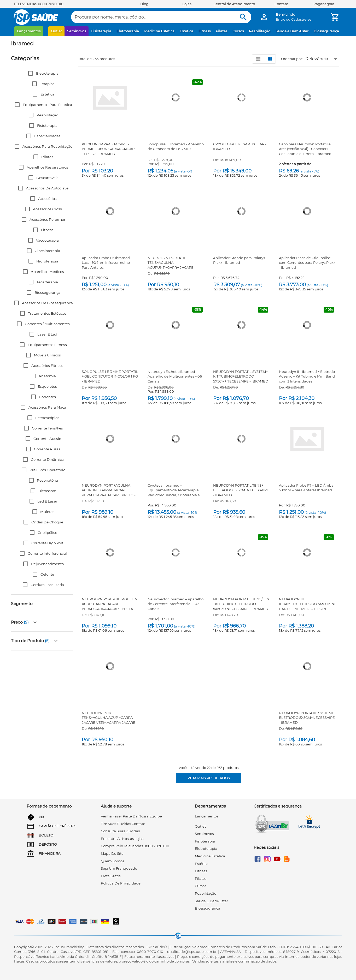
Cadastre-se (301, 19)
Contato (281, 4)
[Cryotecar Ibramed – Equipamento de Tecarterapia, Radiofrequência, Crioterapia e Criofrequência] (176, 439)
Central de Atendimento (234, 4)
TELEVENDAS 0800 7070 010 (39, 4)
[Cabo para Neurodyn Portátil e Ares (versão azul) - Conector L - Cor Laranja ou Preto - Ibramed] (307, 98)
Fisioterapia (101, 31)
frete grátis (111, 876)
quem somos (112, 861)
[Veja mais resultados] (209, 778)
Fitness (205, 31)
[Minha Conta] (264, 17)
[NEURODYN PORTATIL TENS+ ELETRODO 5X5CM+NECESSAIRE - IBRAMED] (241, 439)
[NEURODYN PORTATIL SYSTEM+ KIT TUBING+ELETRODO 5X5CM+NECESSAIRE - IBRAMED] (241, 325)
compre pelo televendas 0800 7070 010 (135, 846)
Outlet (56, 31)
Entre (281, 19)
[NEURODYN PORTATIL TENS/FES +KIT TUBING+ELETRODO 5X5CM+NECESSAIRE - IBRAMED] (241, 553)
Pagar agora (324, 4)
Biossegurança (326, 31)
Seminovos (77, 31)
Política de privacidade (121, 883)
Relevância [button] (317, 59)
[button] (42, 73)
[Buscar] (243, 17)
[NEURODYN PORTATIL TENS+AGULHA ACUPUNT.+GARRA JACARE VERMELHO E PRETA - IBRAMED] (176, 211)
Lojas (187, 4)
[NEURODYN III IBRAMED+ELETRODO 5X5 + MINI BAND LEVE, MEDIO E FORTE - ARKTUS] (307, 553)
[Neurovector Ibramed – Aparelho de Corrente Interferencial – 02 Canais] (176, 553)
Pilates (221, 31)
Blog (144, 4)
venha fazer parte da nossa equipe (131, 816)
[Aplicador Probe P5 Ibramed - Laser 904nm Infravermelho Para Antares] (110, 211)
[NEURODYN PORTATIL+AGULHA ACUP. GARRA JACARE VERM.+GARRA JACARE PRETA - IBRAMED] (110, 553)
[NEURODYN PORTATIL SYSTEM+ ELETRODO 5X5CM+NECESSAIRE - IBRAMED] (307, 666)
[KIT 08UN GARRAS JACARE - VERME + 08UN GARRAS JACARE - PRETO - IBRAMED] (110, 98)
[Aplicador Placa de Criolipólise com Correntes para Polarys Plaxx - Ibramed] (307, 211)
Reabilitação (260, 31)
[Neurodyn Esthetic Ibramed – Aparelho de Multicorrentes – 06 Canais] (176, 325)
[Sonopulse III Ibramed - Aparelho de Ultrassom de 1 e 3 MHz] (176, 98)
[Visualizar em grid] (270, 59)
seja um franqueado (119, 868)
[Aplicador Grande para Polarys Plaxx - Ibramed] (241, 211)
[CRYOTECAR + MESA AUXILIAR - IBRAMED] (241, 98)
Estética (186, 31)
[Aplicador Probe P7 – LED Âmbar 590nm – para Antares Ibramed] (307, 439)
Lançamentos (29, 31)
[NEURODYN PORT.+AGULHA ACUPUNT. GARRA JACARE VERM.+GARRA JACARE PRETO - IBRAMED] (110, 439)
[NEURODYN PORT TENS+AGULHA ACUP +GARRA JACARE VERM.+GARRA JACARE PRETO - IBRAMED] (110, 666)
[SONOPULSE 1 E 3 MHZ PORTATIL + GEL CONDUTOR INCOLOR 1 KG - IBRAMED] (110, 325)
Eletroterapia (128, 31)
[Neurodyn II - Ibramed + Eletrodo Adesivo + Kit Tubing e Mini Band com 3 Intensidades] (307, 325)
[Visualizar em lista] (258, 59)
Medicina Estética (159, 31)
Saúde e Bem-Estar (292, 31)
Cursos (238, 31)
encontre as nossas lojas (122, 839)
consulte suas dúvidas (120, 831)
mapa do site (112, 853)
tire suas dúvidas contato (123, 824)
